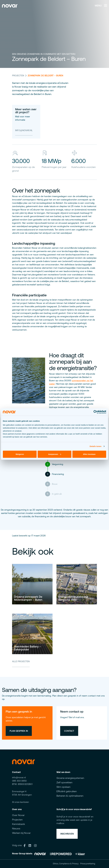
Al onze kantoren (21, 802)
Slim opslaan (63, 787)
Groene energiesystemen (70, 778)
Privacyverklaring (88, 864)
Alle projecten (21, 661)
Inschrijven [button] (67, 834)
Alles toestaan (89, 454)
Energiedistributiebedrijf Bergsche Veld (73, 598)
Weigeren (20, 454)
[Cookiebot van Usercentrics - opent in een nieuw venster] (95, 412)
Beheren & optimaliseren (70, 796)
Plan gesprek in (19, 731)
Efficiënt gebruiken (67, 791)
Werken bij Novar (21, 833)
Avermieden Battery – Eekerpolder (27, 648)
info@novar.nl (24, 130)
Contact (69, 731)
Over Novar (18, 815)
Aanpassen (55, 454)
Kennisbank (18, 824)
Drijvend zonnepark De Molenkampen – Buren (28, 598)
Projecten (18, 76)
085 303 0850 (19, 781)
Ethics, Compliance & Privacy (66, 864)
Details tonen (95, 446)
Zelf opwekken (64, 782)
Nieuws (16, 828)
